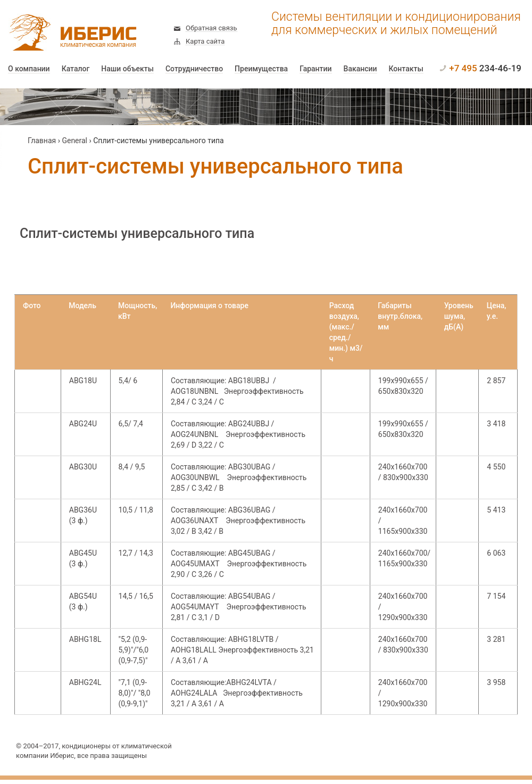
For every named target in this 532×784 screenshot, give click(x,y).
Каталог (76, 69)
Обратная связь (211, 28)
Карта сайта (205, 42)
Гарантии (315, 69)
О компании (29, 69)
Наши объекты (127, 69)
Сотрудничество (194, 69)
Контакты (406, 69)
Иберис (69, 33)
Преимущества (261, 69)
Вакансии (360, 69)
